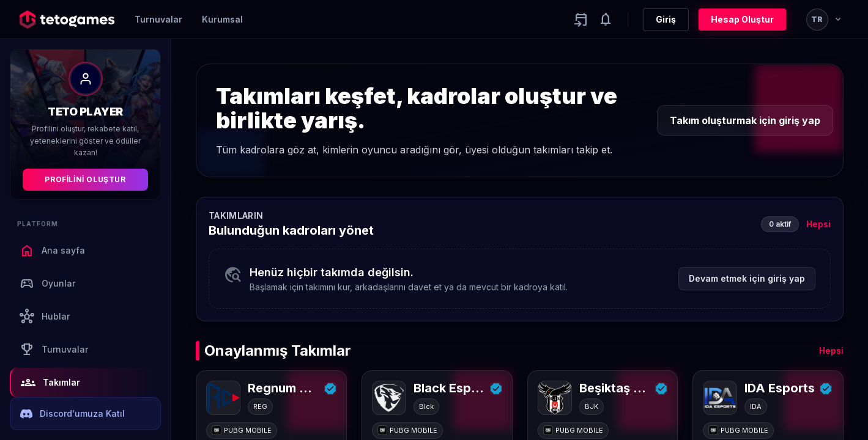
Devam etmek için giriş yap (747, 278)
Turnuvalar (158, 19)
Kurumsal (222, 19)
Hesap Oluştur (742, 19)
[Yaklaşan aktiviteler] (581, 20)
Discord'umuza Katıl (72, 414)
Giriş (666, 19)
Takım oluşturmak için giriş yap (745, 120)
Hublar (45, 317)
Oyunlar (47, 284)
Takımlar (50, 383)
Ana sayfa (52, 251)
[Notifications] (606, 20)
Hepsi (818, 224)
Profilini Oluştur (85, 179)
